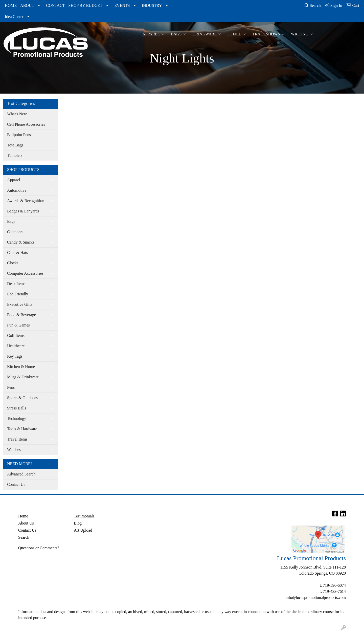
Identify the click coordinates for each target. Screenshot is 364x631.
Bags (178, 34)
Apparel (153, 34)
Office (237, 34)
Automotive (17, 190)
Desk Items (16, 284)
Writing (302, 34)
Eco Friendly (18, 294)
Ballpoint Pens (19, 135)
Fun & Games (18, 325)
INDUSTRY (152, 5)
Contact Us (16, 484)
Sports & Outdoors (22, 398)
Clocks (13, 263)
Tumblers (15, 155)
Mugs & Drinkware (23, 377)
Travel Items (17, 439)
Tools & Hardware (22, 429)
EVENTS (122, 5)
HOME (11, 5)
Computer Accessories (25, 273)
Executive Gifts (20, 304)
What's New (17, 114)
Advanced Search (21, 474)
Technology (17, 418)
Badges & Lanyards (23, 211)
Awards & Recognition (26, 201)
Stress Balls (17, 408)
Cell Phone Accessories (26, 124)
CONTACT (55, 5)
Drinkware (207, 34)
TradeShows (268, 34)
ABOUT (27, 5)
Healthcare (16, 346)
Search (313, 5)
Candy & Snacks (21, 242)
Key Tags (15, 356)
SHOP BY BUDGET (86, 5)
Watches (14, 450)
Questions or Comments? (39, 548)
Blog (78, 523)
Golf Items (16, 335)
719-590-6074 (334, 585)
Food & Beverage (21, 315)
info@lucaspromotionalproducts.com (316, 597)
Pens (11, 387)
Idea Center (14, 17)
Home (23, 516)
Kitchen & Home (21, 367)
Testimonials (84, 516)
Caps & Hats (17, 253)
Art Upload (83, 530)
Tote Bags (15, 145)
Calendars (15, 232)
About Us (26, 523)
